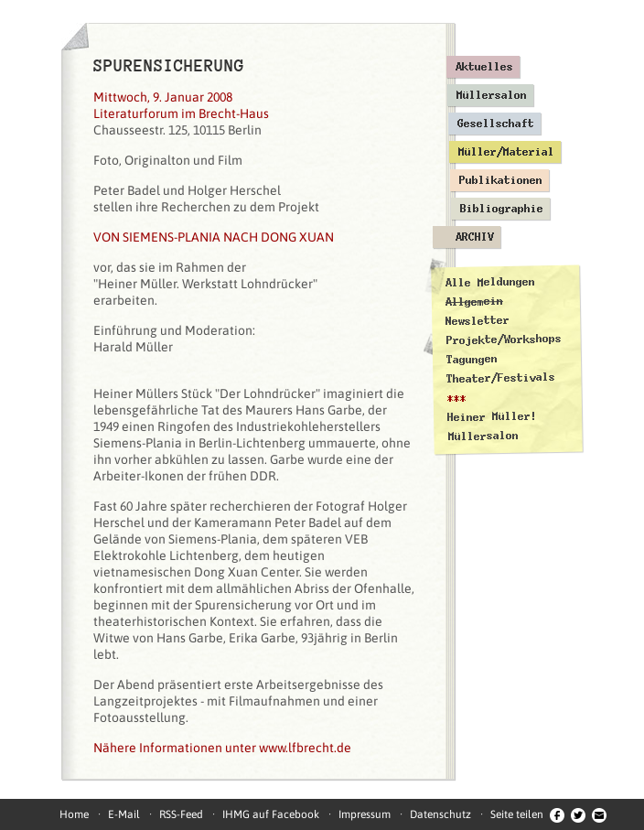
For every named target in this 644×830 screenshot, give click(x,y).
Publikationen (501, 180)
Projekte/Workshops (504, 340)
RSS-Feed (181, 814)
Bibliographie (502, 209)
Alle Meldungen (489, 282)
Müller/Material (506, 152)
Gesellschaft (496, 124)
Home (74, 814)
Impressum (365, 814)
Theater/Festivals (501, 378)
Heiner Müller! (492, 416)
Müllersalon (492, 95)
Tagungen (472, 359)
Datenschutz (440, 814)
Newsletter (478, 321)
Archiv (475, 237)
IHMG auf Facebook (271, 814)
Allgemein (474, 302)
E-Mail (124, 814)
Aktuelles (484, 67)
